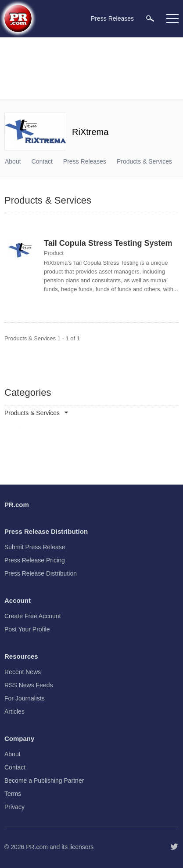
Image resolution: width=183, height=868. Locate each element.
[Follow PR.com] (174, 847)
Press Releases (85, 161)
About (13, 161)
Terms (13, 794)
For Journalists (25, 698)
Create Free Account (32, 616)
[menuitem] (150, 18)
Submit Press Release (35, 547)
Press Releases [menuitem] (112, 18)
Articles (14, 711)
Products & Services (144, 161)
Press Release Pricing (35, 560)
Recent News (23, 672)
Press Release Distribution (41, 573)
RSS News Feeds (29, 685)
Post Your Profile (27, 629)
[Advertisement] (91, 68)
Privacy (14, 807)
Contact (42, 161)
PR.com (37, 847)
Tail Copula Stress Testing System (108, 243)
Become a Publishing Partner (44, 780)
